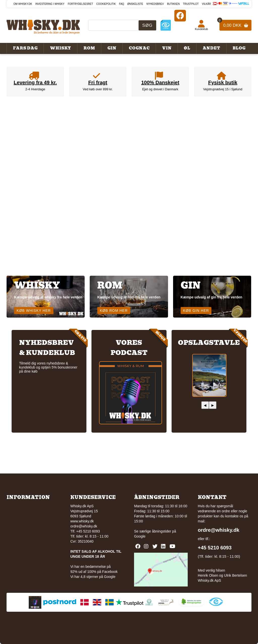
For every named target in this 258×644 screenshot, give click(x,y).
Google (140, 536)
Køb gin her (196, 311)
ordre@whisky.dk (84, 526)
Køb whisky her (34, 311)
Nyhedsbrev (155, 4)
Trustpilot (191, 4)
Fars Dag (25, 48)
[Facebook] (180, 16)
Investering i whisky (50, 4)
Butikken (173, 4)
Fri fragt (98, 82)
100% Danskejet (160, 82)
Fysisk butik (223, 82)
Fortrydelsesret (80, 4)
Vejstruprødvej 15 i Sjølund (223, 89)
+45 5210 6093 (215, 548)
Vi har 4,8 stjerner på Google (93, 577)
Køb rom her (114, 311)
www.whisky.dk (82, 521)
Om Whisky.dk (23, 4)
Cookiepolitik (106, 4)
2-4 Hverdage (35, 89)
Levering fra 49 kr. (35, 82)
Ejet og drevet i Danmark (160, 89)
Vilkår (206, 4)
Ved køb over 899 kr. (98, 89)
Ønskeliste (135, 4)
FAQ (121, 4)
